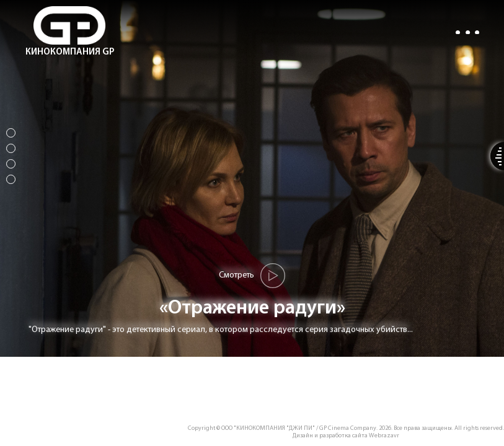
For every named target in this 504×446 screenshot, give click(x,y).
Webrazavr (384, 436)
